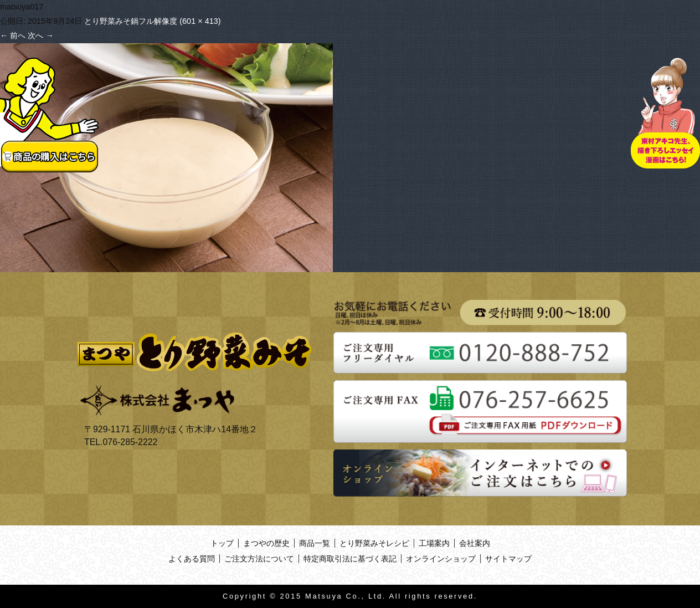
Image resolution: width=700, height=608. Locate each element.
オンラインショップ (441, 559)
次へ (40, 35)
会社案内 (475, 543)
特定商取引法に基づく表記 (350, 559)
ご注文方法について (259, 559)
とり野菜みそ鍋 (111, 21)
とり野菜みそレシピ (374, 543)
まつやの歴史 (266, 543)
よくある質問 (192, 559)
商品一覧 (315, 543)
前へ (13, 35)
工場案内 (434, 543)
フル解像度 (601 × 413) (179, 21)
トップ (222, 543)
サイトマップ (508, 559)
